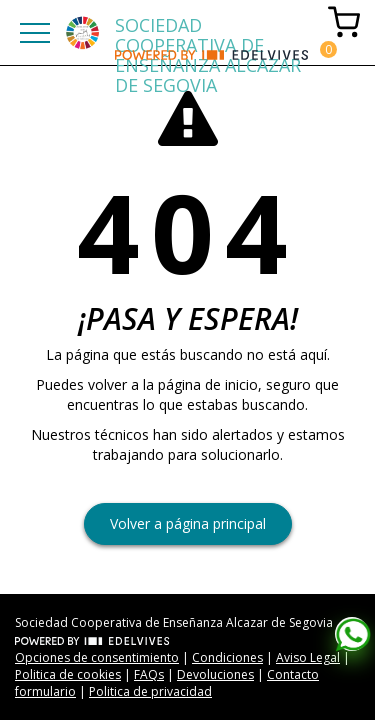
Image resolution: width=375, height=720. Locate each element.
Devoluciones (215, 674)
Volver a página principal (188, 523)
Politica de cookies (68, 674)
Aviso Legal (308, 657)
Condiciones (227, 657)
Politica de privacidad (150, 691)
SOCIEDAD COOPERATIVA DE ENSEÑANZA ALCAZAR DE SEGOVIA (208, 31)
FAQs (149, 674)
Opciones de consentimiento (97, 657)
